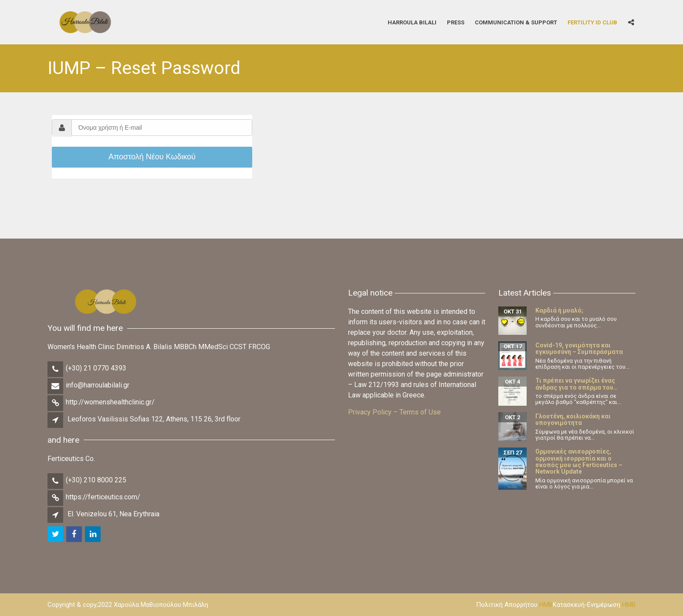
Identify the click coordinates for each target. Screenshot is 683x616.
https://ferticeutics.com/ (103, 497)
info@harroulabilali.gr (98, 385)
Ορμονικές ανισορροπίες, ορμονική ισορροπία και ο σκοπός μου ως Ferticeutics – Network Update (579, 461)
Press (456, 22)
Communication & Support (516, 22)
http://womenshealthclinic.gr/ (110, 402)
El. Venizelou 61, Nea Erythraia (113, 514)
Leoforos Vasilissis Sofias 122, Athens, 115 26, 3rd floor (154, 419)
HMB (546, 605)
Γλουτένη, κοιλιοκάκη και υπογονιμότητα (573, 419)
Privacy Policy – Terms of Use (394, 412)
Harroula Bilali (412, 22)
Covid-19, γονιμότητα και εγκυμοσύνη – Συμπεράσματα (579, 348)
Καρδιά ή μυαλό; (559, 310)
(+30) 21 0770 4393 (96, 368)
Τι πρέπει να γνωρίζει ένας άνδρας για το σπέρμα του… (576, 384)
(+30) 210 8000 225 (96, 480)
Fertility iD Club (592, 22)
